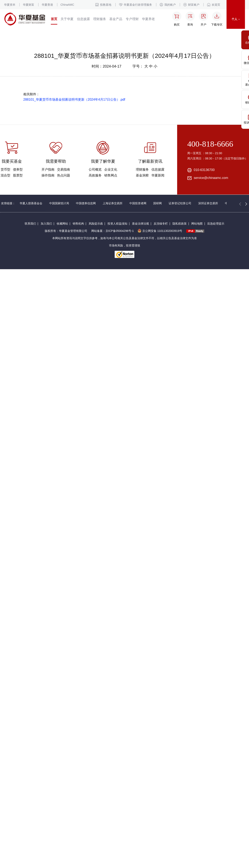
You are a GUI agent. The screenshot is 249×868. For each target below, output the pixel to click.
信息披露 (83, 19)
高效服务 (95, 175)
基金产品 (116, 19)
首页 (54, 19)
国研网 (157, 203)
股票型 (18, 175)
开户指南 (48, 169)
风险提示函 (96, 224)
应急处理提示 (216, 224)
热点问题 (64, 175)
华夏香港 (47, 5)
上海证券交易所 (113, 203)
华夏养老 (148, 19)
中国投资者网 (138, 203)
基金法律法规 (140, 224)
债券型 (18, 169)
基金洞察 (142, 175)
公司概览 (95, 169)
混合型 (5, 175)
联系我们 (30, 224)
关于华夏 (67, 19)
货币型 (5, 169)
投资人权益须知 (117, 224)
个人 (236, 19)
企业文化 (111, 169)
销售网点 (111, 175)
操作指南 (48, 175)
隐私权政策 (180, 224)
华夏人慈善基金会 (31, 203)
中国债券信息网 (86, 203)
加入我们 (46, 224)
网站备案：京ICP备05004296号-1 (113, 231)
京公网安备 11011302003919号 (160, 231)
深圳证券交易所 (208, 203)
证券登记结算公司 (180, 203)
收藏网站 (62, 224)
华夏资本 (10, 5)
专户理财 (132, 19)
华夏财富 (29, 5)
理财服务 (100, 19)
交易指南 (64, 169)
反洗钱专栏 (161, 224)
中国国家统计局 (59, 203)
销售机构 (78, 224)
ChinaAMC (67, 5)
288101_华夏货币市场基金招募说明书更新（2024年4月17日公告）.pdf (74, 99)
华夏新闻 (158, 175)
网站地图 (197, 224)
